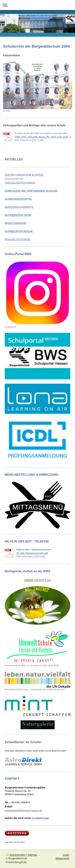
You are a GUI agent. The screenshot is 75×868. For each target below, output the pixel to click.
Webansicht (62, 858)
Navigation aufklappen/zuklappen (37, 5)
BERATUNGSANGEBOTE (19, 207)
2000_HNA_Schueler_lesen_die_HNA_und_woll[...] (43, 137)
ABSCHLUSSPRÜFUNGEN (20, 183)
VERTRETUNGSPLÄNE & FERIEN (24, 175)
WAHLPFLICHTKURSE (18, 239)
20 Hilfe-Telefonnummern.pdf (32, 553)
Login (66, 855)
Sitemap (32, 855)
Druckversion (16, 855)
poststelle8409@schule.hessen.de (23, 810)
